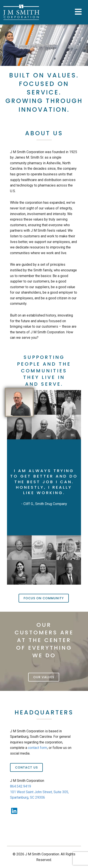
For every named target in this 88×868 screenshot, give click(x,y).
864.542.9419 (21, 786)
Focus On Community (44, 598)
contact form (38, 748)
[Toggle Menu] (79, 12)
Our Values (44, 677)
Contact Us (26, 767)
